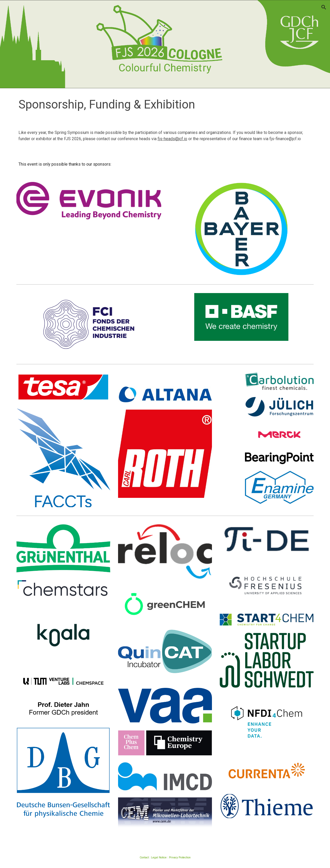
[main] (165, 105)
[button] (324, 7)
